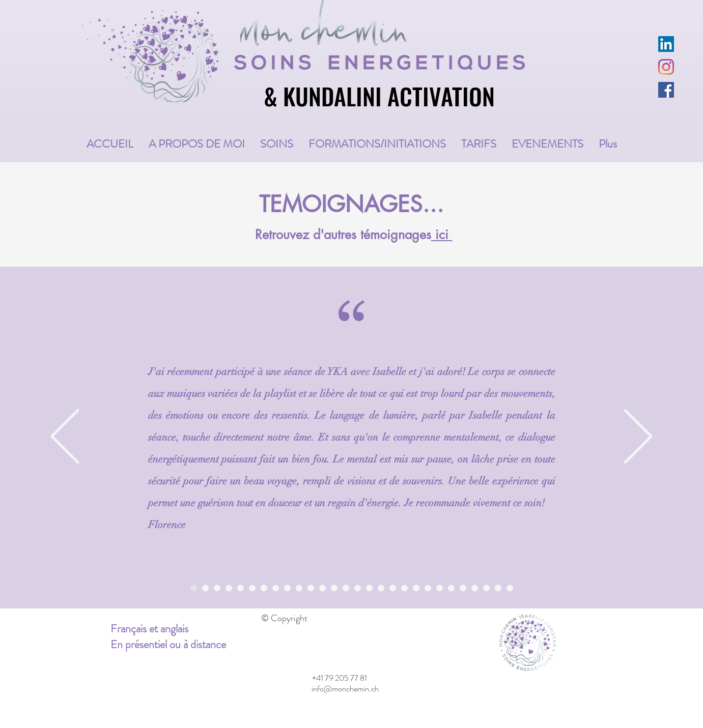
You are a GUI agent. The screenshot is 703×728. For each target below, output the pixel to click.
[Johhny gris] (311, 588)
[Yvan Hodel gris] (346, 588)
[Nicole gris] (416, 588)
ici (442, 235)
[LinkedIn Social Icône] (666, 44)
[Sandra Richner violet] (404, 588)
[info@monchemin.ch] (345, 689)
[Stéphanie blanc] (428, 588)
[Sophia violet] (498, 588)
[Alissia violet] (475, 588)
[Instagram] (666, 67)
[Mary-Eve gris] (276, 588)
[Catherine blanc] (322, 588)
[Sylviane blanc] (287, 588)
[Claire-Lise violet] (440, 588)
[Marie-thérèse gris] (241, 588)
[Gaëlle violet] (229, 588)
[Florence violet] (194, 588)
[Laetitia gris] (381, 588)
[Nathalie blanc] (358, 588)
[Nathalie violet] (299, 588)
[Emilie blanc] (393, 588)
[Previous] (65, 437)
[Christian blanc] (252, 588)
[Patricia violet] (264, 588)
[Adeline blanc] (217, 588)
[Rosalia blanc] (510, 588)
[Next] (638, 437)
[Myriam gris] (486, 588)
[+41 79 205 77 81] (340, 679)
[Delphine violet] (369, 588)
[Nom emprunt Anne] (205, 588)
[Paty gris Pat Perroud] (451, 588)
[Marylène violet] (334, 588)
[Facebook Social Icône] (666, 90)
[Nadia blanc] (463, 588)
